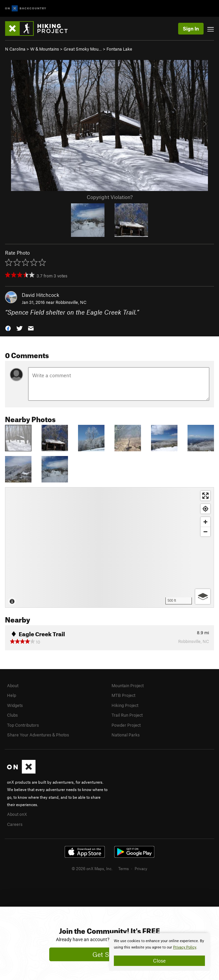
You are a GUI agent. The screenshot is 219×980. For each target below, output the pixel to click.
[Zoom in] (205, 522)
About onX (17, 814)
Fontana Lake (119, 49)
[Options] (203, 597)
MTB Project (123, 695)
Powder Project (126, 725)
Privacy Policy (185, 947)
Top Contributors (23, 725)
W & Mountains (45, 49)
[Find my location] (205, 509)
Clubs (12, 715)
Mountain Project (128, 685)
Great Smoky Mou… (83, 49)
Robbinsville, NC (71, 302)
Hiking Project (125, 705)
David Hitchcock (41, 295)
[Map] (109, 547)
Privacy (141, 868)
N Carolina (15, 49)
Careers (15, 824)
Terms (124, 868)
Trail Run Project (127, 715)
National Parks (126, 735)
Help (12, 695)
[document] (159, 952)
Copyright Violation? (110, 197)
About (13, 685)
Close (159, 961)
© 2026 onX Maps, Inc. (92, 868)
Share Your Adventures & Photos (38, 735)
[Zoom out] (205, 532)
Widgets (15, 705)
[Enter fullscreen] (205, 496)
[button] (8, 328)
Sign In (191, 28)
